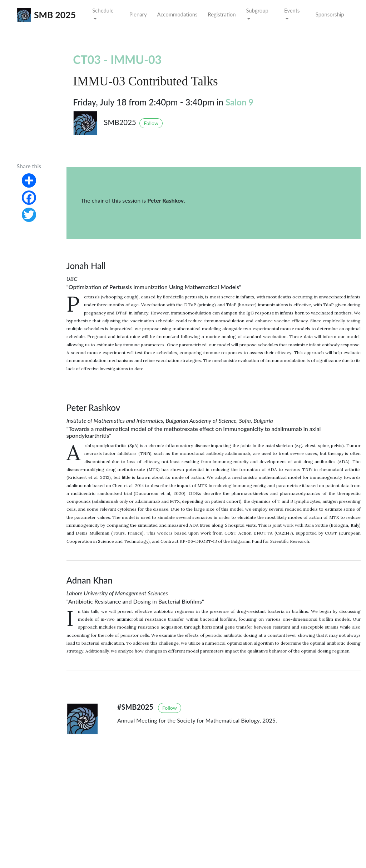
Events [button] (292, 10)
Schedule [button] (103, 10)
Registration (222, 14)
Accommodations (177, 14)
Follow (151, 123)
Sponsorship (330, 14)
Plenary (138, 14)
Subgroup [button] (257, 10)
